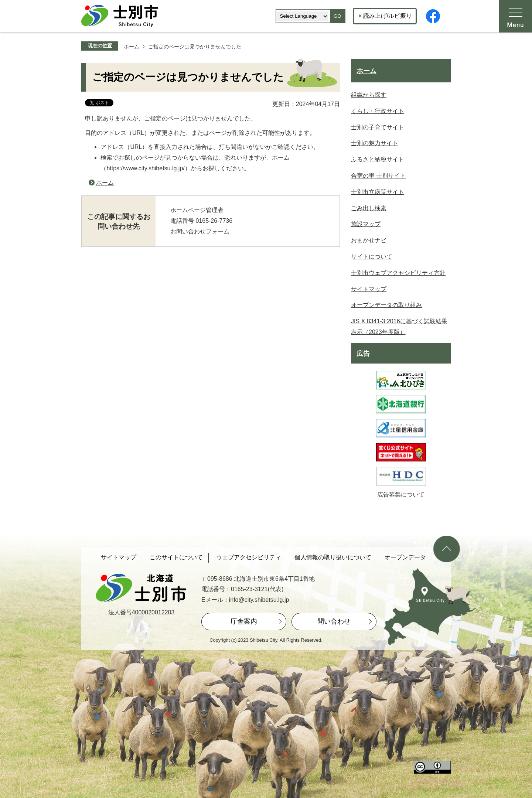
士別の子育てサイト (378, 127)
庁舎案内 (244, 621)
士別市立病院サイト (378, 192)
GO (337, 16)
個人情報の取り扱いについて (333, 557)
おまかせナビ (369, 240)
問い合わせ (334, 621)
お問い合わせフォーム (200, 231)
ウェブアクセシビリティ (249, 557)
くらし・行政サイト (378, 111)
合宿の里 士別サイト (378, 176)
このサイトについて (176, 557)
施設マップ (366, 224)
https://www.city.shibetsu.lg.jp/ (145, 168)
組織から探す (369, 95)
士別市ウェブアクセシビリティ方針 (398, 273)
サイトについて (372, 257)
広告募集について (401, 495)
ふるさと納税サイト (378, 159)
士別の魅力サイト (375, 143)
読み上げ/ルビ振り (388, 16)
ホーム (132, 47)
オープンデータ (405, 557)
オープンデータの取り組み (386, 305)
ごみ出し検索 (369, 208)
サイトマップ (369, 289)
